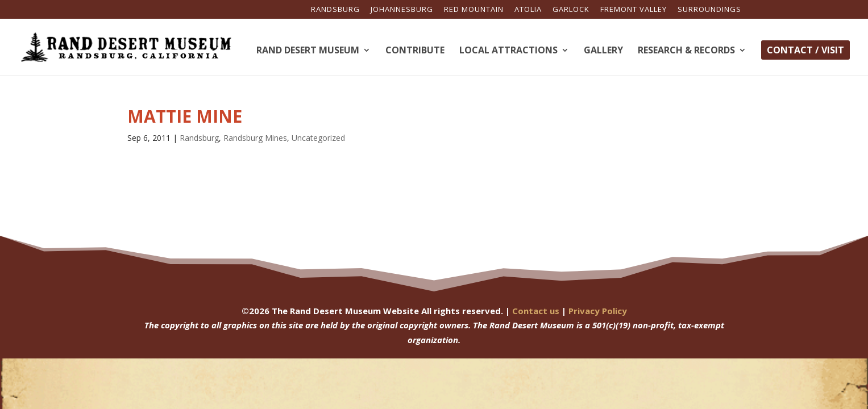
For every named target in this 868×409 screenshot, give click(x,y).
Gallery (603, 51)
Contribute (415, 51)
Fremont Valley (634, 10)
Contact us (536, 311)
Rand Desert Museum (308, 51)
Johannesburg (402, 10)
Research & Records (686, 51)
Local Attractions (508, 51)
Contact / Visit (805, 50)
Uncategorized (318, 138)
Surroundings (709, 10)
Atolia (528, 10)
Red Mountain (474, 10)
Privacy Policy (598, 311)
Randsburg (335, 10)
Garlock (571, 10)
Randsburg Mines (255, 138)
